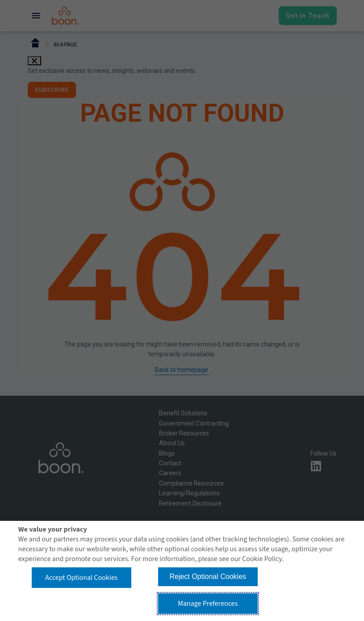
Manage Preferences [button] (208, 604)
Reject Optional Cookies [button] (208, 577)
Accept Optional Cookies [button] (81, 578)
